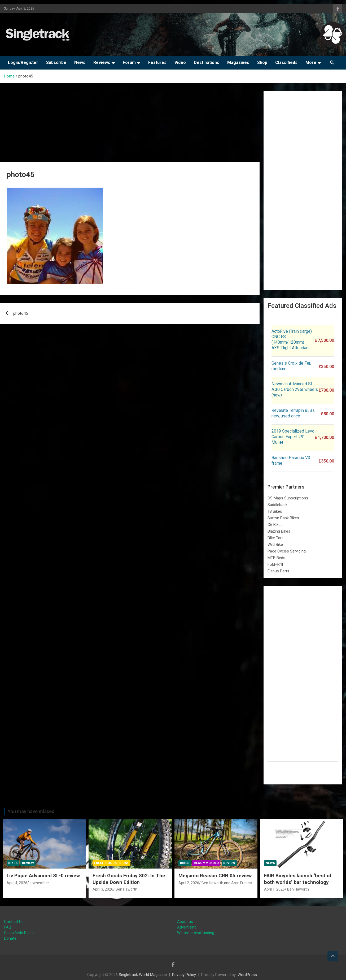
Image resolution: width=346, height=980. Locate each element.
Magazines (238, 62)
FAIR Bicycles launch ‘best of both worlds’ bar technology (298, 879)
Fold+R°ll (275, 564)
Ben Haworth (126, 889)
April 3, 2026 (103, 889)
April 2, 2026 (189, 883)
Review (28, 863)
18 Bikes (275, 511)
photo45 (21, 313)
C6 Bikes (275, 525)
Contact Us (14, 922)
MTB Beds (276, 558)
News (80, 62)
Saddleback (277, 505)
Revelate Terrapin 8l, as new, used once (293, 413)
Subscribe (56, 62)
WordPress (247, 975)
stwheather (39, 883)
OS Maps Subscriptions (288, 498)
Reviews (102, 62)
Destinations (207, 62)
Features (157, 62)
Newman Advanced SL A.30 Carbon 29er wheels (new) (295, 389)
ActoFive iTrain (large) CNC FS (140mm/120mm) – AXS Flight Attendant (292, 340)
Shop (262, 62)
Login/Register (23, 62)
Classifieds (286, 62)
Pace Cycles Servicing (287, 551)
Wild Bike (275, 545)
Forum (129, 62)
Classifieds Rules (19, 933)
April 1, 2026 (274, 889)
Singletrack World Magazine (143, 975)
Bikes (13, 863)
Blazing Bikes (279, 531)
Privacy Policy (184, 975)
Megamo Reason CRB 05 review (215, 876)
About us (185, 922)
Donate (10, 938)
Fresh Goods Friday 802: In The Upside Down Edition (129, 879)
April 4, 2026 (17, 883)
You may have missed (31, 811)
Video (180, 62)
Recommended (206, 863)
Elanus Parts (278, 571)
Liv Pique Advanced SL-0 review (43, 876)
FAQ (8, 927)
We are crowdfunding (196, 933)
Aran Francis (242, 883)
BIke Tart (275, 538)
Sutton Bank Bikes (283, 518)
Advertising (187, 927)
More (311, 62)
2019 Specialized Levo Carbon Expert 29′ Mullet (293, 437)
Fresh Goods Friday (111, 863)
